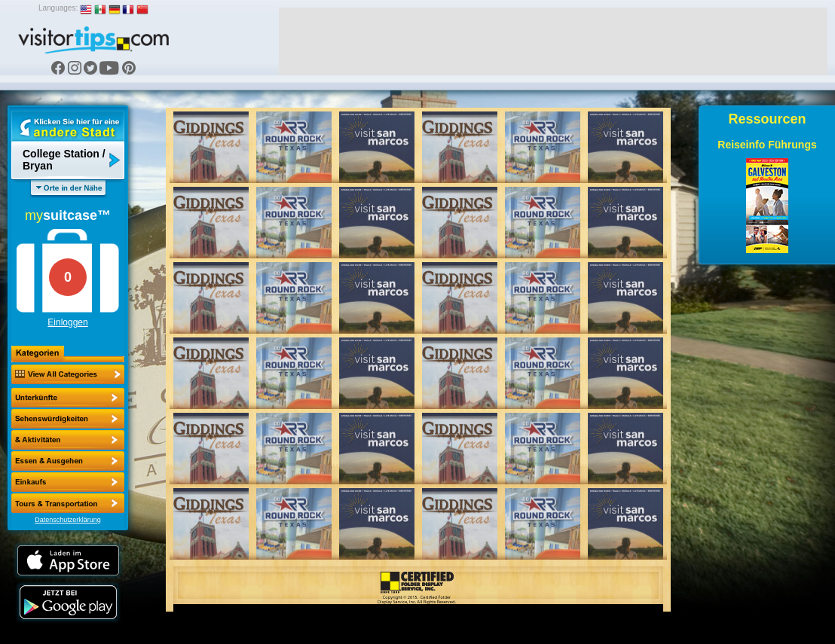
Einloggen (67, 322)
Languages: (58, 8)
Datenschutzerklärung (68, 520)
